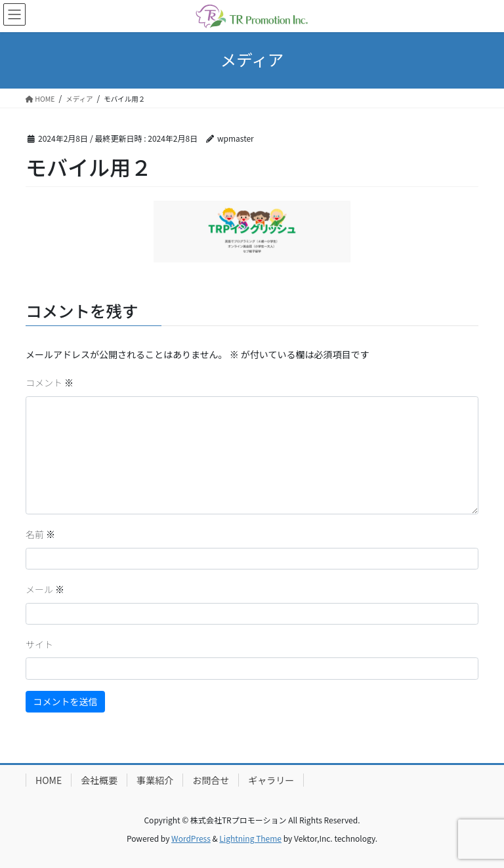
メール (45, 589)
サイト (39, 644)
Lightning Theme (250, 838)
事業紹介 (155, 780)
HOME (49, 780)
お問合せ (211, 780)
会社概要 (99, 780)
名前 (40, 534)
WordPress (191, 838)
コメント (50, 382)
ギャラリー (271, 780)
